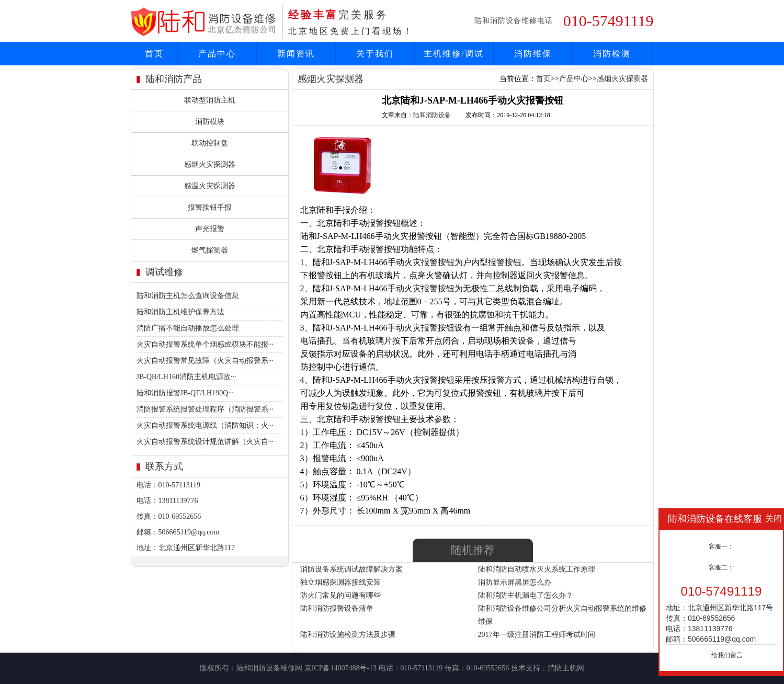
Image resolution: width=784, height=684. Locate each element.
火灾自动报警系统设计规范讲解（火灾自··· (205, 442)
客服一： (721, 546)
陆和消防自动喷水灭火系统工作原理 (537, 569)
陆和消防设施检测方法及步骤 (348, 635)
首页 (154, 54)
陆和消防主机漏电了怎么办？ (526, 595)
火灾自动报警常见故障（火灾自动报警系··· (205, 361)
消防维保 (533, 54)
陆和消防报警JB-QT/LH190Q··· (185, 393)
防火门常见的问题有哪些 (340, 595)
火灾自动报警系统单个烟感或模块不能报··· (205, 344)
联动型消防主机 (210, 100)
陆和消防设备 (432, 115)
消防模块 (210, 122)
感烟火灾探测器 (210, 164)
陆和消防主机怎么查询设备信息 (188, 296)
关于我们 (375, 54)
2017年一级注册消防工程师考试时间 (537, 635)
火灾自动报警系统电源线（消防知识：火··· (205, 425)
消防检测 (612, 54)
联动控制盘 (210, 143)
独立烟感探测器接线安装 (340, 582)
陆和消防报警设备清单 (337, 608)
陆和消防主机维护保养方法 (180, 312)
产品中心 (217, 54)
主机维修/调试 (453, 54)
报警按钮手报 (210, 207)
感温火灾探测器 (210, 186)
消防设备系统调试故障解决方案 (351, 569)
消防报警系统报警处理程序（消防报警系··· (205, 409)
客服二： (721, 567)
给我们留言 (727, 655)
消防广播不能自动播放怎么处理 (188, 328)
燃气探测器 (210, 250)
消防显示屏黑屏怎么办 (515, 582)
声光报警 (210, 229)
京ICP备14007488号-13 (340, 668)
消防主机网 (566, 668)
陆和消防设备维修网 (269, 668)
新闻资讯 (296, 54)
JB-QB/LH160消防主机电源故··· (186, 377)
